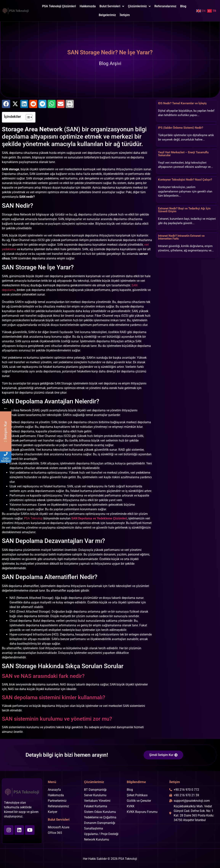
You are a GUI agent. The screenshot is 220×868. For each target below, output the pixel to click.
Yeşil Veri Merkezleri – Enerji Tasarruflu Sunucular (183, 154)
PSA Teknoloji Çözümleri (59, 6)
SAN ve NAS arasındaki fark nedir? (43, 676)
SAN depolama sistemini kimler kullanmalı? (54, 697)
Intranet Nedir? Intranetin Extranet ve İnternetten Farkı (181, 237)
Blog (183, 6)
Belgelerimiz (107, 15)
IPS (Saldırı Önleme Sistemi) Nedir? (181, 128)
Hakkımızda (88, 6)
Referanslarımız (165, 6)
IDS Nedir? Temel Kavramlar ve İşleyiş (182, 103)
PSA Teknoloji (33, 518)
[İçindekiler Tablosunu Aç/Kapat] (27, 117)
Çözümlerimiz (139, 6)
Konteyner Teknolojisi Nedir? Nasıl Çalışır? (185, 180)
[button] (6, 104)
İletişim (125, 15)
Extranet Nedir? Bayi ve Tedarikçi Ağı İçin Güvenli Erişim (184, 210)
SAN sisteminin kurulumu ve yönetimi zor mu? (57, 719)
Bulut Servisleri (112, 6)
